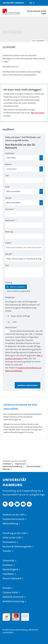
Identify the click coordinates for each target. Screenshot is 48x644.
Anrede (8, 198)
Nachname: (10, 220)
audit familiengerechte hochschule (6, 617)
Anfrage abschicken (28, 385)
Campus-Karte (10, 592)
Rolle (7, 187)
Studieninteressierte (13, 519)
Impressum (20, 464)
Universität (8, 561)
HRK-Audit (24, 616)
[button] (31, 3)
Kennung (9, 232)
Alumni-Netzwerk (12, 578)
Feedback (7, 464)
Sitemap (6, 469)
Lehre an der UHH (12, 538)
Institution (10, 153)
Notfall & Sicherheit (13, 597)
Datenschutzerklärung (12, 466)
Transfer (7, 551)
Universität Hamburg (13, 3)
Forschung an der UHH (14, 533)
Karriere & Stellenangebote (17, 547)
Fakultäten (8, 574)
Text (7, 265)
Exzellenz (8, 565)
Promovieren (9, 542)
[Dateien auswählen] (16, 287)
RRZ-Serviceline (37, 113)
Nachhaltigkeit (10, 569)
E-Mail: (8, 243)
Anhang (9, 283)
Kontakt (7, 588)
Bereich (8, 164)
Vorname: (9, 209)
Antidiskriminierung (13, 601)
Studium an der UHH (14, 515)
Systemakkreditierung (34, 614)
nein (15, 322)
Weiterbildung (10, 524)
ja (9, 322)
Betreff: (8, 254)
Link (7, 176)
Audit (14, 614)
